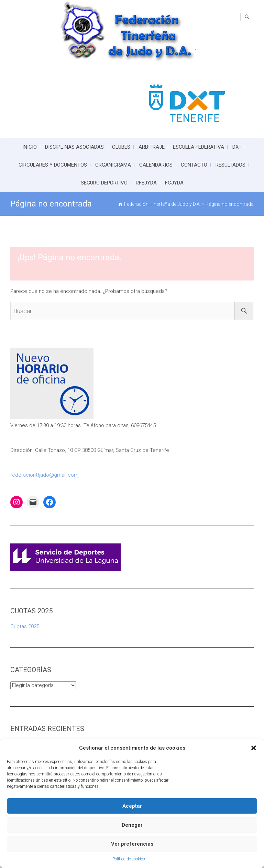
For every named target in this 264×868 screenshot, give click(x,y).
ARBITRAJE (152, 147)
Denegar (132, 825)
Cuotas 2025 (25, 626)
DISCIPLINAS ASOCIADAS (74, 147)
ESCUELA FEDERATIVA (199, 147)
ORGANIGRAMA (113, 165)
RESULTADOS (230, 165)
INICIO (30, 147)
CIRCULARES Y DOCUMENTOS (53, 165)
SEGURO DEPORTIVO (104, 183)
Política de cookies (129, 859)
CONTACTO (194, 165)
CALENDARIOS (156, 165)
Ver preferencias (132, 844)
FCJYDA (174, 183)
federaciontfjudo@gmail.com (44, 475)
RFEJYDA (146, 183)
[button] (254, 748)
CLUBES (121, 147)
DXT (237, 147)
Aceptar (132, 806)
